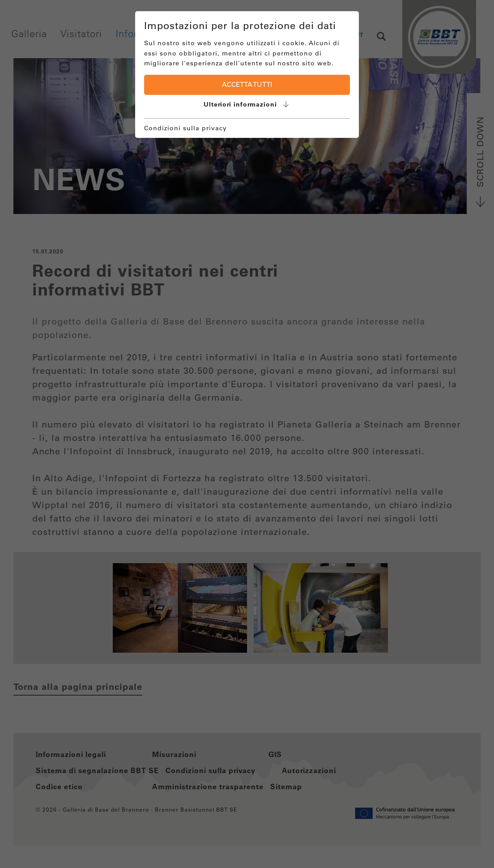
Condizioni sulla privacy (211, 770)
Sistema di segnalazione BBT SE (97, 770)
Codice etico (59, 787)
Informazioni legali (71, 754)
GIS (275, 754)
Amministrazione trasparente (208, 787)
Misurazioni (174, 754)
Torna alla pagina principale (78, 687)
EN (345, 34)
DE (328, 34)
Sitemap (286, 787)
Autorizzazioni (309, 770)
